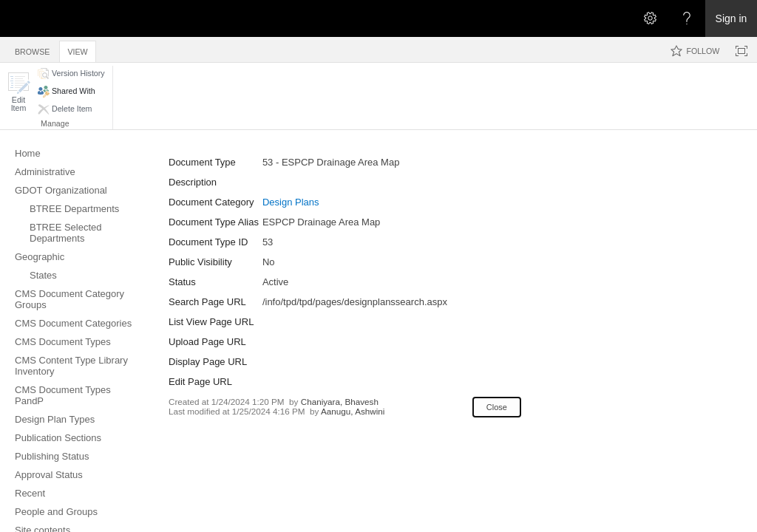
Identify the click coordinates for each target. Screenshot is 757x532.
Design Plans (291, 202)
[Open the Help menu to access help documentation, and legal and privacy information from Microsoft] (687, 18)
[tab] (32, 49)
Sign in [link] (731, 18)
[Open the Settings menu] (650, 18)
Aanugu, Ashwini (353, 411)
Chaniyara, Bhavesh (340, 402)
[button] (18, 92)
